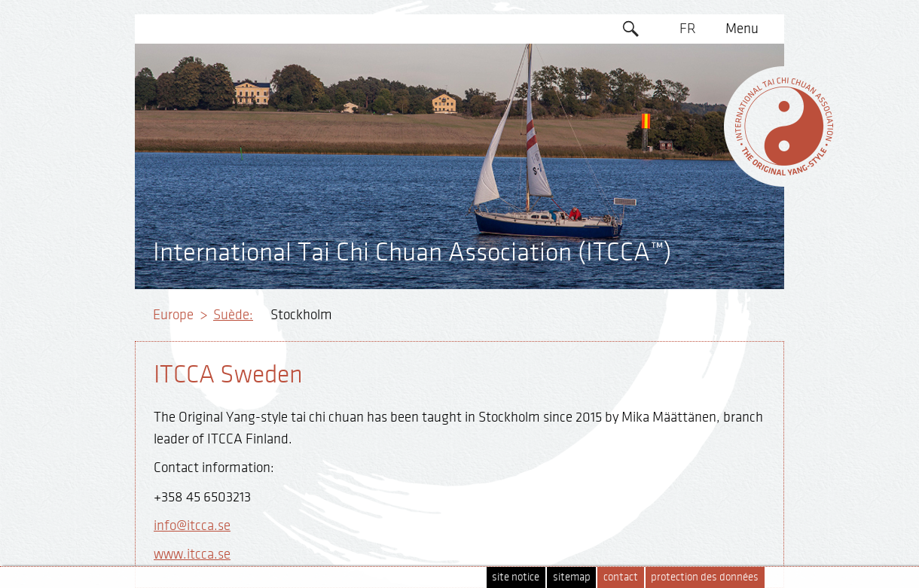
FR (688, 29)
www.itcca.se (192, 554)
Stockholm (301, 315)
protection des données (705, 577)
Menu (742, 29)
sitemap (572, 577)
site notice (516, 577)
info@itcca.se (192, 526)
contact (621, 577)
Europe (173, 315)
